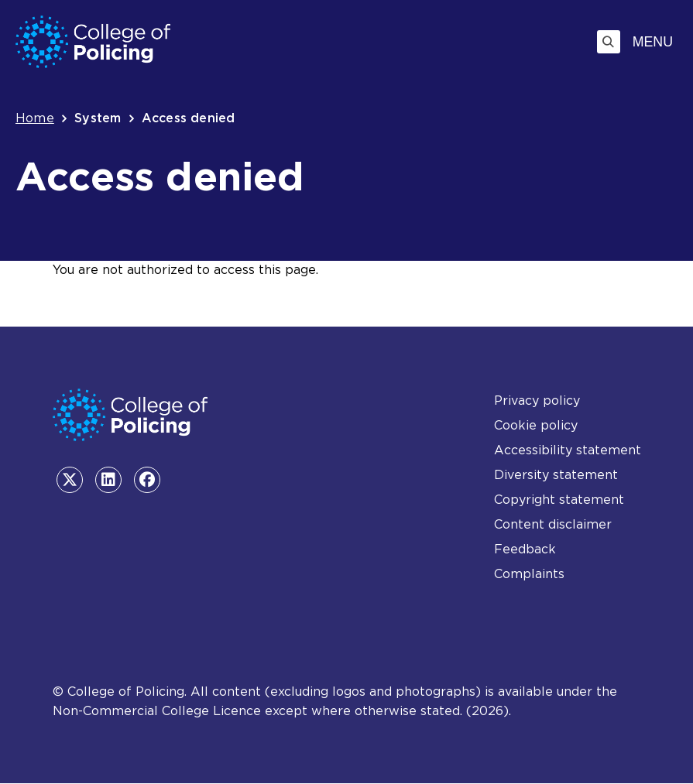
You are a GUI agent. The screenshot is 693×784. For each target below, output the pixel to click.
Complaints (529, 574)
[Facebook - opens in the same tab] (147, 480)
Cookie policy (536, 425)
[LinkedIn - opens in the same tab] (108, 480)
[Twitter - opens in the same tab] (70, 480)
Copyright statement (559, 500)
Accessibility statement (568, 450)
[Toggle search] (609, 42)
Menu (653, 42)
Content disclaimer (553, 524)
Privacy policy (537, 401)
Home (35, 118)
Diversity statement (556, 475)
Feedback (525, 549)
